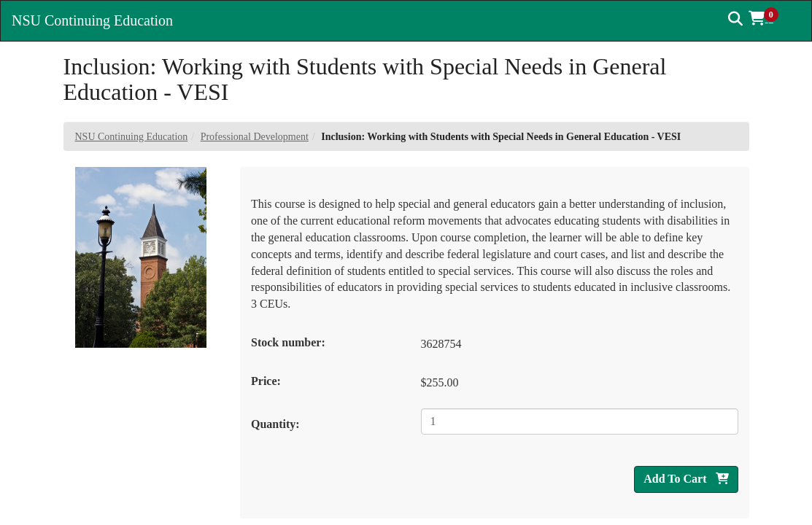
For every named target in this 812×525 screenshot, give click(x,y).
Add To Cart (686, 479)
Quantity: (275, 424)
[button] (769, 18)
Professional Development (255, 137)
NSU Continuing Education (132, 137)
